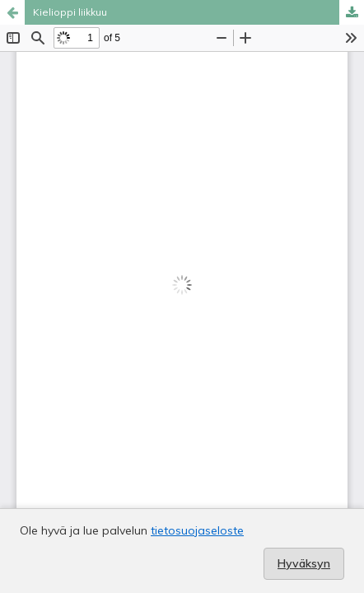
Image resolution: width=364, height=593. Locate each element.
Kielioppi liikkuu (70, 12)
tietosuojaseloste (197, 530)
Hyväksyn (304, 563)
